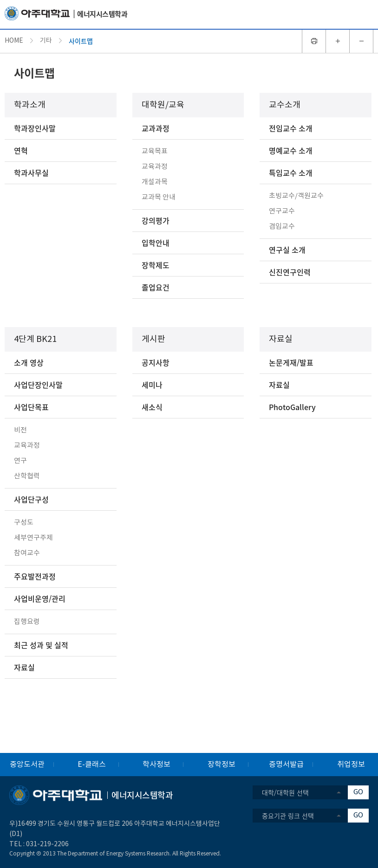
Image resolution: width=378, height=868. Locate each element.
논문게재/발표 (291, 362)
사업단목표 (31, 407)
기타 (46, 41)
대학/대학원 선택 (285, 792)
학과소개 (30, 105)
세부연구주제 (33, 538)
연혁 (21, 150)
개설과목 (155, 182)
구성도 (24, 523)
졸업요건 (156, 287)
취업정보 (351, 765)
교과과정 (156, 128)
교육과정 (155, 167)
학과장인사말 (35, 128)
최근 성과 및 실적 (41, 645)
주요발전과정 (35, 576)
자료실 (24, 667)
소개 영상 (29, 362)
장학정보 (222, 765)
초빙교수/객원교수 (296, 196)
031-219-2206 (47, 844)
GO (358, 792)
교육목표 (155, 151)
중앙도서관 (27, 765)
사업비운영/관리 (40, 598)
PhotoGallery (292, 407)
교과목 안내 (159, 197)
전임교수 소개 (291, 128)
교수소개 (285, 105)
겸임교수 (282, 227)
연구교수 (282, 211)
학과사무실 (31, 173)
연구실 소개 (287, 250)
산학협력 (27, 476)
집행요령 (27, 622)
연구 (20, 461)
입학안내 (156, 243)
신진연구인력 (290, 272)
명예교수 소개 (291, 150)
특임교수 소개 (291, 173)
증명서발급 (286, 765)
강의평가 (156, 220)
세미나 (152, 385)
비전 (20, 430)
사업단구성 (31, 499)
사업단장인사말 (38, 385)
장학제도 (156, 265)
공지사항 (156, 362)
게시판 (153, 339)
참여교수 (27, 553)
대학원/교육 (163, 105)
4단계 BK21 (35, 339)
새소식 (152, 407)
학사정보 (156, 765)
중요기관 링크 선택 (288, 816)
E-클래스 (92, 765)
